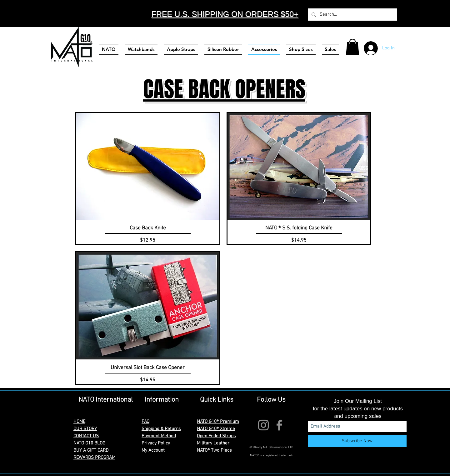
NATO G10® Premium (218, 422)
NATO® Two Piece (214, 450)
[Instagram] (263, 425)
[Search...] (352, 15)
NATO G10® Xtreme (216, 429)
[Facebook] (279, 425)
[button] (352, 47)
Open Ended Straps (216, 436)
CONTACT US (86, 436)
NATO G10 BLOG (89, 443)
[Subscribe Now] (357, 441)
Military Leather (213, 443)
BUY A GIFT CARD (91, 450)
